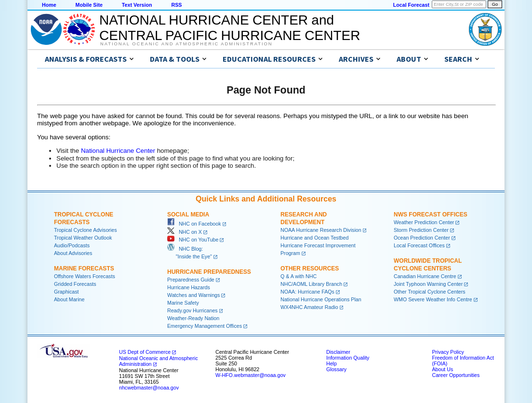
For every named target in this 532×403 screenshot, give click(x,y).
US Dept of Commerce (145, 352)
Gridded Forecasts (75, 284)
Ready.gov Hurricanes (193, 310)
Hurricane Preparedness (209, 272)
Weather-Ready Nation (193, 318)
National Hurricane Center (118, 151)
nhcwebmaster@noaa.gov (149, 388)
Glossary (336, 369)
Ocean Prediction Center (422, 238)
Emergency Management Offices (205, 326)
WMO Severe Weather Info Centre (433, 299)
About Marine (69, 299)
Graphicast (66, 292)
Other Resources (310, 269)
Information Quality (348, 358)
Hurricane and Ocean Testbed (314, 238)
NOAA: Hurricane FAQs (307, 292)
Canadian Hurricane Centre (425, 276)
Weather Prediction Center (424, 222)
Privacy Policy (448, 352)
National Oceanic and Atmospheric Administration (186, 44)
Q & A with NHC (299, 276)
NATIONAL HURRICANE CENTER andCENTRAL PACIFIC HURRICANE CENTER (230, 28)
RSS (176, 5)
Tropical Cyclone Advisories (86, 230)
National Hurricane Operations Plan (321, 299)
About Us (442, 369)
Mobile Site (89, 5)
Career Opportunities (456, 375)
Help (332, 363)
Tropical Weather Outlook (83, 238)
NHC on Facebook (194, 224)
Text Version (137, 5)
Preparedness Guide (191, 280)
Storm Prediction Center (421, 230)
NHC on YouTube (193, 240)
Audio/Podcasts (72, 245)
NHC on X (185, 232)
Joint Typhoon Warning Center (428, 284)
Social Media (188, 215)
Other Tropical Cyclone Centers (430, 292)
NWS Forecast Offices (431, 215)
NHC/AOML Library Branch (311, 284)
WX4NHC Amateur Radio (309, 307)
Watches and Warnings (193, 295)
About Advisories (73, 253)
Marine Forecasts (84, 269)
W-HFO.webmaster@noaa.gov (251, 375)
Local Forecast (411, 5)
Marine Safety (183, 303)
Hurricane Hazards (189, 287)
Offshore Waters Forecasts (85, 276)
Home (49, 5)
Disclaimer (338, 352)
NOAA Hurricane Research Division (321, 230)
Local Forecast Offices (419, 245)
